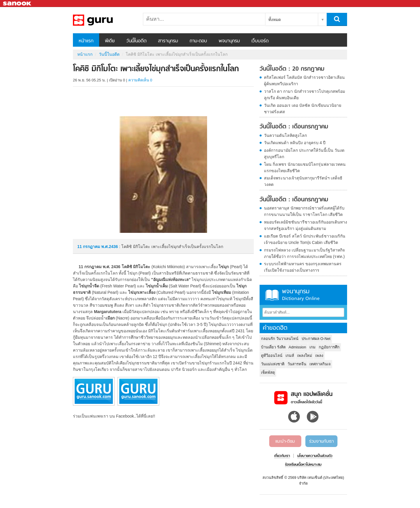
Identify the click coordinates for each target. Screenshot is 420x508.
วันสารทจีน (297, 364)
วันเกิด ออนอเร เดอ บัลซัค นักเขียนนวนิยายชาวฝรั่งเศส (303, 109)
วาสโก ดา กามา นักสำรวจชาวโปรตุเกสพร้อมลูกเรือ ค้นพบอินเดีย (304, 95)
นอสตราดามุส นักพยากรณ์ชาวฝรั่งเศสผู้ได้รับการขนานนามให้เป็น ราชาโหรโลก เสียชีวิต (304, 211)
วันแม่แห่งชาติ (273, 364)
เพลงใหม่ (305, 356)
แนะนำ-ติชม (285, 441)
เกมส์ (290, 356)
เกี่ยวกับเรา (282, 456)
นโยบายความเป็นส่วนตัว (315, 456)
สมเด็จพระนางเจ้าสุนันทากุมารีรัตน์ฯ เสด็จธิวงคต (303, 181)
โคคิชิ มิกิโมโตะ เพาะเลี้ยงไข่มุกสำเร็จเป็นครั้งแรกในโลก (104, 20)
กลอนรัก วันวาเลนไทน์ (280, 339)
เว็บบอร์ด (260, 41)
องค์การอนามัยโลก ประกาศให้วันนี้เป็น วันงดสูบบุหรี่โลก (304, 153)
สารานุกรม (168, 41)
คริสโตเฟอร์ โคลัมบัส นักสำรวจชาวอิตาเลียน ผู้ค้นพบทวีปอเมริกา (304, 81)
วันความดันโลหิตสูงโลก (285, 135)
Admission (297, 347)
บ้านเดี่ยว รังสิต (273, 347)
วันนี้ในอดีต (136, 41)
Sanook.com (17, 4)
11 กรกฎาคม (89, 247)
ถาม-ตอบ (198, 41)
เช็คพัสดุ (268, 372)
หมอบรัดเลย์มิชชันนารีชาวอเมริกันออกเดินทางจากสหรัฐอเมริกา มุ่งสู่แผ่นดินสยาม (306, 225)
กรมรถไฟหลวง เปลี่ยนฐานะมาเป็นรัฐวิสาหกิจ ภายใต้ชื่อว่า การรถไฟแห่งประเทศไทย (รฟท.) (304, 253)
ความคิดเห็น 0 (140, 80)
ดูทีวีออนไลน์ (272, 356)
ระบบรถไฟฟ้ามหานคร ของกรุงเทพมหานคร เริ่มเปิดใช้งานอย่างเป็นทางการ (303, 267)
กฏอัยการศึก (329, 347)
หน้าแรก (86, 41)
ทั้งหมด (275, 20)
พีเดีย (110, 41)
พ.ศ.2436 (110, 247)
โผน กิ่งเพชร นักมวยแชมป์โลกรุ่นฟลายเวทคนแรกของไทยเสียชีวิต (305, 167)
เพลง (319, 356)
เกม (313, 347)
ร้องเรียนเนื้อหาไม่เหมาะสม (303, 465)
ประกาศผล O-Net (316, 339)
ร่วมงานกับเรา (321, 441)
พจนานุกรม (229, 41)
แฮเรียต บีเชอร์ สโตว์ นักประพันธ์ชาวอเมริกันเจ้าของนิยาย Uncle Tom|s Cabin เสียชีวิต (305, 239)
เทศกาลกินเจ (320, 364)
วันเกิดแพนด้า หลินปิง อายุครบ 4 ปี (295, 143)
